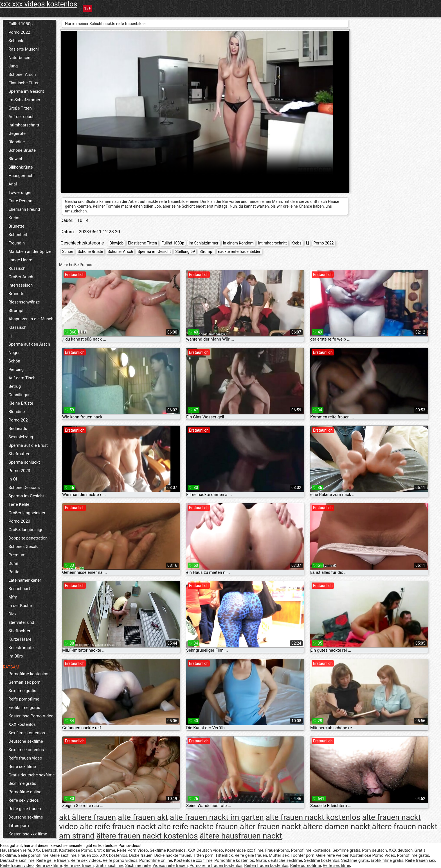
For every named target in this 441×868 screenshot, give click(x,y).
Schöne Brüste (22, 150)
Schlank (16, 41)
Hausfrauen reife (16, 850)
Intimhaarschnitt (24, 125)
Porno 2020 (19, 521)
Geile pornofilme (33, 855)
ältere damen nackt (337, 827)
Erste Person (20, 201)
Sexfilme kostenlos (26, 750)
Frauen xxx (88, 855)
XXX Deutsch (45, 850)
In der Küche (20, 606)
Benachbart (19, 589)
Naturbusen (19, 58)
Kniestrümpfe (21, 648)
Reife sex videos (24, 800)
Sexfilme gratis (22, 691)
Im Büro (16, 656)
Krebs (14, 218)
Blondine (17, 142)
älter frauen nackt (271, 827)
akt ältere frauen (87, 817)
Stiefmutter (19, 454)
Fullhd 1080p (21, 24)
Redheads (18, 429)
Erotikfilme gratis (24, 708)
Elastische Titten (24, 83)
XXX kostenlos (22, 724)
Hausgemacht (22, 176)
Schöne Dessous (24, 488)
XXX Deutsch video (205, 850)
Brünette (16, 226)
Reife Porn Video (133, 850)
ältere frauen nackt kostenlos (147, 836)
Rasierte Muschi (24, 49)
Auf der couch (22, 117)
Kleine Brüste (21, 403)
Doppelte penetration (28, 538)
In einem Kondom (238, 243)
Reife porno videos (120, 860)
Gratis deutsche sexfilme (32, 775)
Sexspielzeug (21, 437)
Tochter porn (302, 855)
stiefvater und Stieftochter (21, 627)
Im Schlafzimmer (24, 100)
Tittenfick (224, 855)
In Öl (13, 479)
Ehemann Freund (24, 209)
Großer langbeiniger (27, 513)
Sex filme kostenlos (27, 733)
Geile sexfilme (63, 855)
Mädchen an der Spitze (30, 251)
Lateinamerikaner (25, 580)
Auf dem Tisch (22, 378)
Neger (14, 353)
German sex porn (24, 682)
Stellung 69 (185, 251)
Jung (13, 66)
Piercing (16, 370)
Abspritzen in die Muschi (31, 319)
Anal (13, 184)
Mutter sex (279, 855)
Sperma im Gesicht (26, 91)
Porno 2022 (19, 32)
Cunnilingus (19, 395)
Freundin (17, 243)
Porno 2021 (19, 420)
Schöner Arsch (22, 74)
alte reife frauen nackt (118, 827)
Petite (14, 572)
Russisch (17, 268)
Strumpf (16, 311)
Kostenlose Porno (76, 850)
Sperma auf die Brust (28, 445)
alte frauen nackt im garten (217, 817)
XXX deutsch (401, 850)
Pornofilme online (25, 792)
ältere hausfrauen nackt (241, 836)
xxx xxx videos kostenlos (39, 4)
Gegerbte (17, 133)
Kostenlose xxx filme (28, 834)
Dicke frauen (141, 855)
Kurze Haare (20, 639)
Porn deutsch (374, 850)
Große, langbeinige (26, 530)
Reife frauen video (25, 758)
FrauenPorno (277, 850)
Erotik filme (104, 850)
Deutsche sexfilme (26, 741)
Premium (17, 555)
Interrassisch (21, 285)
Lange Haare (20, 260)
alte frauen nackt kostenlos (313, 817)
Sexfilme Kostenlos (168, 850)
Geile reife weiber (332, 855)
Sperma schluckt (24, 462)
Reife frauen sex (420, 860)
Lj (10, 336)
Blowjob (16, 159)
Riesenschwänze (24, 302)
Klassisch (17, 327)
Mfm (13, 597)
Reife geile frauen (25, 809)
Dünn (13, 563)
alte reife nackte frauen (198, 827)
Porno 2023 (19, 471)
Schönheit (18, 235)
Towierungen (21, 192)
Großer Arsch (21, 277)
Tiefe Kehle (19, 504)
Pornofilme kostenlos (28, 674)
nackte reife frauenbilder (239, 251)
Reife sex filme (22, 767)
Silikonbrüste (21, 167)
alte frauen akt (143, 817)
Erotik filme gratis (387, 860)
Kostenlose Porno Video (31, 716)
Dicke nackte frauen (173, 855)
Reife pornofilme (24, 699)
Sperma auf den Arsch (29, 344)
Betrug (15, 386)
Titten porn (19, 826)
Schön (14, 361)
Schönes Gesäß (23, 547)
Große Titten (20, 108)
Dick (13, 614)
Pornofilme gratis (413, 855)
